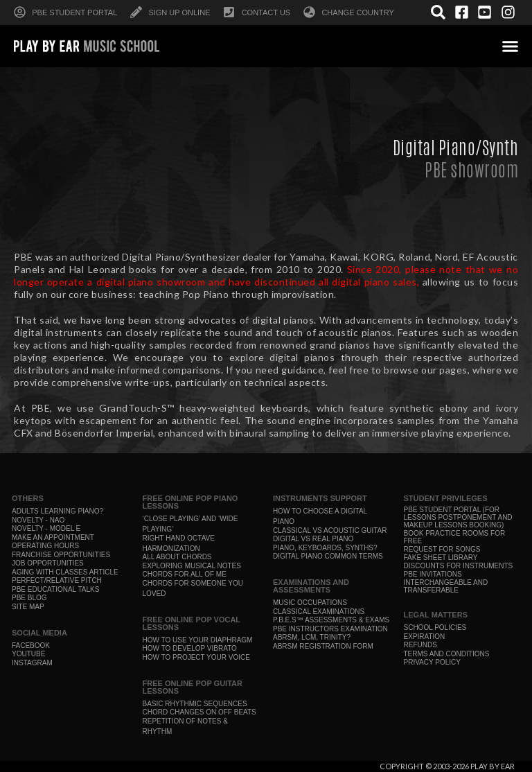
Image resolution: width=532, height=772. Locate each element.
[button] (511, 46)
